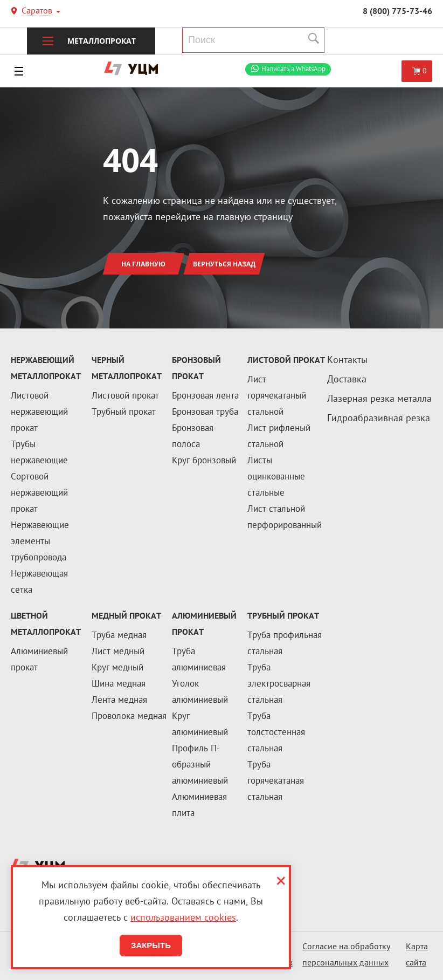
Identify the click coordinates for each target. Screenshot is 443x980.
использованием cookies (183, 918)
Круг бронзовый (204, 461)
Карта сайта (417, 955)
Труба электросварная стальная (279, 684)
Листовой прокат (125, 396)
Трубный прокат (124, 413)
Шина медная (119, 684)
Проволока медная (129, 717)
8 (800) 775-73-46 (397, 12)
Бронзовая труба (205, 413)
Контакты (347, 361)
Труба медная (119, 636)
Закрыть (151, 945)
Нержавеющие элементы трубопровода (40, 542)
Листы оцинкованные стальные (276, 477)
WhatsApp (293, 69)
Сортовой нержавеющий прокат (39, 494)
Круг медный (117, 668)
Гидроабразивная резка (379, 419)
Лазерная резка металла (379, 399)
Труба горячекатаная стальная (276, 782)
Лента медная (119, 701)
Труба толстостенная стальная (276, 733)
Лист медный (118, 652)
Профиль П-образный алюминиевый (200, 765)
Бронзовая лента (205, 396)
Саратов (37, 12)
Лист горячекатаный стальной (277, 396)
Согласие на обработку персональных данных (346, 955)
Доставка (347, 380)
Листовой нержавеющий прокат (39, 413)
